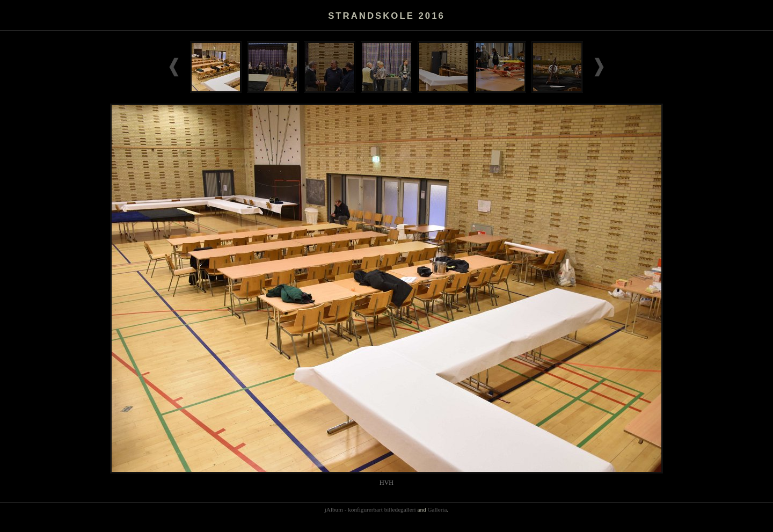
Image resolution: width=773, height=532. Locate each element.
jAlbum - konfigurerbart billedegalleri (370, 509)
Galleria (437, 509)
